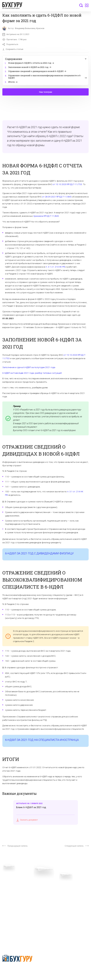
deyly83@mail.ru (14, 934)
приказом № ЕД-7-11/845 (46, 216)
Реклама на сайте (12, 903)
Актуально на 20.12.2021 (16, 34)
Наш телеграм (46, 92)
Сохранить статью (13, 49)
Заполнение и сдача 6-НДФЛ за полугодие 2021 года (29, 367)
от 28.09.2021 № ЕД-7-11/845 (57, 197)
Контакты (7, 896)
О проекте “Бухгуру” (56, 881)
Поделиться (10, 44)
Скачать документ (27, 820)
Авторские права (11, 908)
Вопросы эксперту (12, 881)
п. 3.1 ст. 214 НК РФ (55, 267)
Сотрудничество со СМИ (58, 886)
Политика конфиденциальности (18, 968)
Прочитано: (14, 40)
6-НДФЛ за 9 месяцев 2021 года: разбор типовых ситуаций (32, 373)
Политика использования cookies (63, 898)
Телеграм (7, 891)
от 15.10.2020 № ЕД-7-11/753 (67, 184)
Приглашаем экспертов (15, 886)
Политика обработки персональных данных (64, 892)
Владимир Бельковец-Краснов (30, 28)
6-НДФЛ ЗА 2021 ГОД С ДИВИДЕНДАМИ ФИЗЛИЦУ (39, 554)
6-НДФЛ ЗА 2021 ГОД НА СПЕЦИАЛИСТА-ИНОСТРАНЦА (42, 740)
